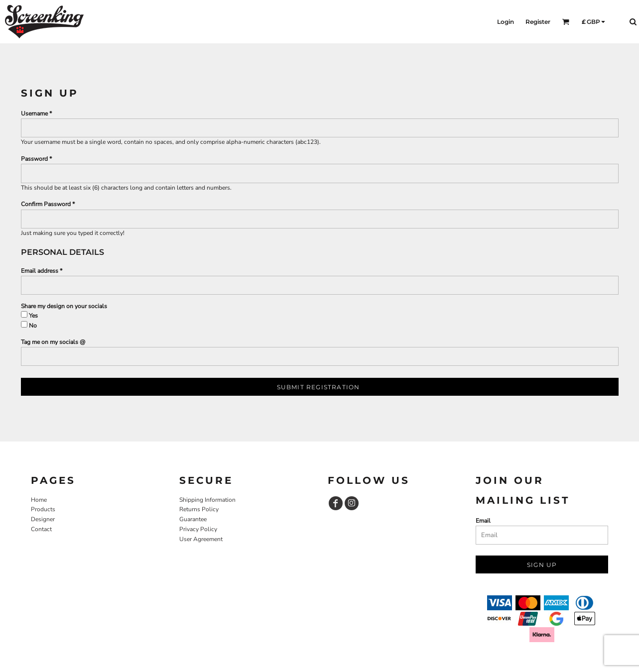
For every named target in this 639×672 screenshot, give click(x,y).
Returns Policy (199, 509)
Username (34, 113)
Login (506, 22)
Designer (43, 519)
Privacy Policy (198, 529)
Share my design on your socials (64, 306)
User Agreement (201, 539)
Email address (40, 271)
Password (34, 159)
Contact (41, 529)
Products (43, 509)
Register (538, 22)
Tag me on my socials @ (53, 342)
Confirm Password (46, 204)
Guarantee (193, 519)
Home (39, 500)
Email (483, 521)
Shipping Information (207, 500)
